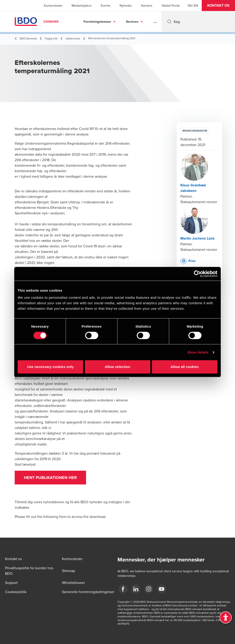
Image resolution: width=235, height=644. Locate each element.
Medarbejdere (82, 6)
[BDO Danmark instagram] (149, 589)
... (155, 22)
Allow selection (118, 367)
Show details (198, 352)
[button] (218, 6)
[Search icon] (169, 22)
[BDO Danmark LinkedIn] (136, 589)
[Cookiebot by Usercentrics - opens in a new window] (197, 274)
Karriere (147, 6)
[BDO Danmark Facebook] (123, 589)
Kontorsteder (53, 6)
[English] (196, 6)
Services (132, 22)
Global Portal (171, 6)
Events (106, 6)
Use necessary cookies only (50, 367)
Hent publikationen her (50, 478)
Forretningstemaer (97, 22)
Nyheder (126, 6)
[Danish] (190, 6)
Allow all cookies (185, 367)
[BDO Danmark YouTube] (162, 589)
